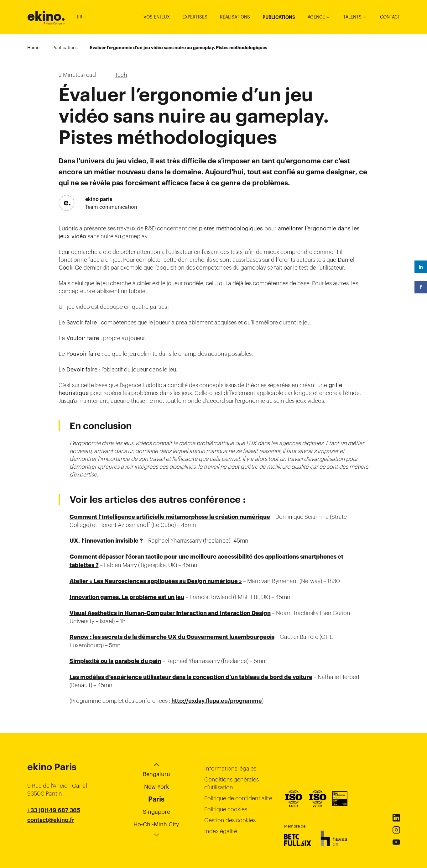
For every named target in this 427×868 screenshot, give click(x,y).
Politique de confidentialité (238, 798)
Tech (121, 75)
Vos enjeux (157, 17)
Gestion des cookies (230, 820)
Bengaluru (156, 774)
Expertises (195, 17)
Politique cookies (226, 809)
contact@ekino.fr (51, 820)
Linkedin (396, 818)
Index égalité (221, 831)
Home (33, 48)
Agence (316, 17)
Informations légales (230, 768)
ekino (46, 16)
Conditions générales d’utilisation (232, 783)
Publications (279, 17)
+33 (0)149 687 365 (54, 810)
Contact (390, 17)
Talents (352, 17)
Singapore (156, 812)
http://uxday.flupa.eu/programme (217, 701)
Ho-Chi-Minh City (156, 824)
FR (81, 17)
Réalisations (235, 17)
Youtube (396, 842)
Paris (156, 799)
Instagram (396, 830)
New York (156, 787)
